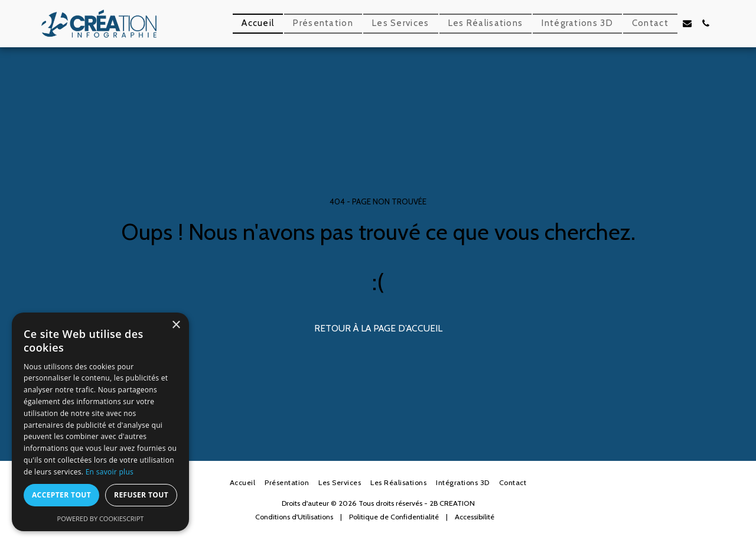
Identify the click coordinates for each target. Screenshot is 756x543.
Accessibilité (475, 517)
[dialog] (100, 422)
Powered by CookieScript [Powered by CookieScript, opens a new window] (101, 518)
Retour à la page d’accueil (378, 328)
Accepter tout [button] (61, 495)
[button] (687, 23)
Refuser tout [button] (141, 495)
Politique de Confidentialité (394, 517)
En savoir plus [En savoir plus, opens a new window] (110, 472)
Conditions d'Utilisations (294, 517)
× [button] (176, 325)
